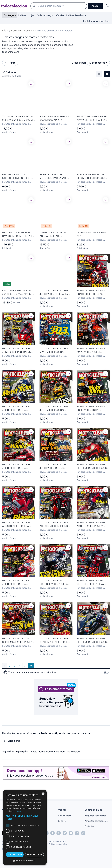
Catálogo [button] (9, 15)
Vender (60, 15)
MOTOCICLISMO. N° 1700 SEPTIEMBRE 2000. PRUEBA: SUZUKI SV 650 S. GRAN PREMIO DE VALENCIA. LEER (18, 640)
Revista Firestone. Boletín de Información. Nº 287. (55, 118)
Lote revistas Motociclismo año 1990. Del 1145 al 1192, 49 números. (17, 292)
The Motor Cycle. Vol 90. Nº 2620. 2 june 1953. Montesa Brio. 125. (18, 118)
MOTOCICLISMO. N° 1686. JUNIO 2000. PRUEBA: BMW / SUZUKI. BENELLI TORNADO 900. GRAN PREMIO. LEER (56, 292)
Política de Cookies (58, 844)
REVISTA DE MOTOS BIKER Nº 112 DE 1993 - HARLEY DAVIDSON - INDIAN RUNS (92, 118)
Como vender (65, 816)
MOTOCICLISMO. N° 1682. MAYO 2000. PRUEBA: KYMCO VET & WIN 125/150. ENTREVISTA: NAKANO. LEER (93, 350)
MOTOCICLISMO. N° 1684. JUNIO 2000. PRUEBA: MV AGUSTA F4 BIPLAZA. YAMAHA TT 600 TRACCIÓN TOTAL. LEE (18, 350)
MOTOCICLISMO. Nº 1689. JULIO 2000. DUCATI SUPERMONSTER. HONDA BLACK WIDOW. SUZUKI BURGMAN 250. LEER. (91, 408)
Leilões (22, 15)
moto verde (73, 752)
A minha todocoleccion (96, 21)
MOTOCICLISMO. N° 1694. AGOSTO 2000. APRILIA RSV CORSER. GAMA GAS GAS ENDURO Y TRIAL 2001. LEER (56, 524)
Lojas (32, 15)
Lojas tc (62, 821)
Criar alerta (12, 741)
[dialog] (25, 827)
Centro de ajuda (93, 810)
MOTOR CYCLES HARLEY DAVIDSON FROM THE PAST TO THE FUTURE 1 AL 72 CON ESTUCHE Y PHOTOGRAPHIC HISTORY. (18, 234)
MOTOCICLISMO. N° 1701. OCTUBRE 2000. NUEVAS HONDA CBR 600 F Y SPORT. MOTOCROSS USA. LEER (93, 582)
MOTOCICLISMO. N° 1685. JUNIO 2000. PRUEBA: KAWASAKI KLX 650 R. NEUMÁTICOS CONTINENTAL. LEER (91, 292)
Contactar (89, 826)
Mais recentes (97, 63)
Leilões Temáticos (76, 15)
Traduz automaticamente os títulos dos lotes (31, 672)
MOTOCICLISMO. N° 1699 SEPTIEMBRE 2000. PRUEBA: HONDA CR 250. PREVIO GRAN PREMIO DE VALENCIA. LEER (56, 640)
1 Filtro (10, 63)
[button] (25, 817)
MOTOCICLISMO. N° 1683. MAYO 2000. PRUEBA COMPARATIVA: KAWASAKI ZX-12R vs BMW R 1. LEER (54, 350)
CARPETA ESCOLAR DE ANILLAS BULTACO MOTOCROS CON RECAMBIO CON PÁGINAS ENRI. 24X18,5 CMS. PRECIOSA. (56, 234)
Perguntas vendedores (95, 816)
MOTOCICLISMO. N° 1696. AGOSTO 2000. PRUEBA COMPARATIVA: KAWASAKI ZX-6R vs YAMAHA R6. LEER (18, 524)
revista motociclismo (41, 752)
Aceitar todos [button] (15, 854)
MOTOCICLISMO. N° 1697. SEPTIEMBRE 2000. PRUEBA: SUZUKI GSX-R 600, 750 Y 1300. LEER (93, 466)
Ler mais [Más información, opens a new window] (17, 811)
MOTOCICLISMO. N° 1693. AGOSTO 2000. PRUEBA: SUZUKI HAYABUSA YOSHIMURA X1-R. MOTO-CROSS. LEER (91, 524)
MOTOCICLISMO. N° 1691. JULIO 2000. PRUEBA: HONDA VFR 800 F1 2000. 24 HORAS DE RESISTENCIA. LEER (18, 408)
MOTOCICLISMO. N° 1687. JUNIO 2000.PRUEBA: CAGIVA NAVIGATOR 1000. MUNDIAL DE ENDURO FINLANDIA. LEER (54, 466)
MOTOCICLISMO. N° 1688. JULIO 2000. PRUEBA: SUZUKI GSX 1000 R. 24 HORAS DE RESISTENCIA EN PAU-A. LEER (18, 466)
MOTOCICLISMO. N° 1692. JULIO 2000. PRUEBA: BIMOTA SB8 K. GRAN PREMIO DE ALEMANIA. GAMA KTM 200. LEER (17, 582)
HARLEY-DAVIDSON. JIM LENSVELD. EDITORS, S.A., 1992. (92, 176)
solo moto (60, 752)
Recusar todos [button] (34, 854)
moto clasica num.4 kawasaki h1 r (93, 234)
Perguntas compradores (96, 821)
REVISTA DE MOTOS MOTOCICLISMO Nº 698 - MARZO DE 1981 (16, 176)
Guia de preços (45, 15)
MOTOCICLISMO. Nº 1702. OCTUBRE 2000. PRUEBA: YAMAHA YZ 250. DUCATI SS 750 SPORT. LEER (56, 582)
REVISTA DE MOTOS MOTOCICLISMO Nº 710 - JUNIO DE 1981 (54, 176)
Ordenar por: (79, 63)
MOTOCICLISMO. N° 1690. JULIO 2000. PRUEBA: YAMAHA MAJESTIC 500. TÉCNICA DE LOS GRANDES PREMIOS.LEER (55, 408)
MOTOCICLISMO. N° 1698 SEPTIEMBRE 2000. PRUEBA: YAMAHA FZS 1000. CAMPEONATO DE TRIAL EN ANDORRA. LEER (93, 640)
